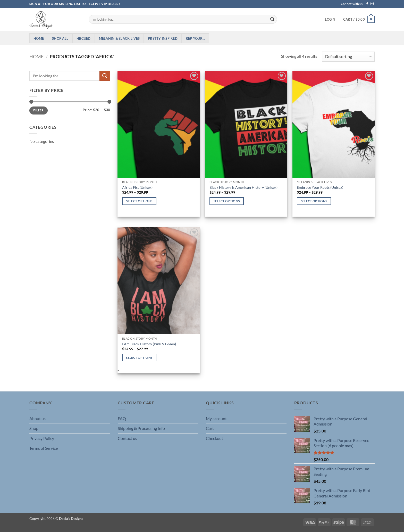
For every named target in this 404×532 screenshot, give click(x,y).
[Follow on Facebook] (367, 4)
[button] (330, 19)
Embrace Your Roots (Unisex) (320, 187)
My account (216, 418)
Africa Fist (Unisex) (137, 187)
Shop (34, 428)
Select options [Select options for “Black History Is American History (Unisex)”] (227, 201)
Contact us (127, 438)
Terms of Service (44, 448)
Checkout (214, 438)
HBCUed (84, 38)
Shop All (60, 38)
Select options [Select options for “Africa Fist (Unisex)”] (139, 201)
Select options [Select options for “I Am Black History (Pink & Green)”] (139, 358)
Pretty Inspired (163, 38)
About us (37, 418)
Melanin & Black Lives (119, 38)
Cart (210, 428)
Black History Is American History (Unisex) (243, 187)
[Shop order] (348, 57)
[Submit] (272, 19)
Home (39, 38)
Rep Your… (195, 38)
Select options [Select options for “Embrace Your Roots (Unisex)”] (314, 201)
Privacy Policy (42, 438)
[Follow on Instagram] (372, 4)
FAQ (122, 418)
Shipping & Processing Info (141, 428)
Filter (38, 110)
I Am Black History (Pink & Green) (149, 344)
